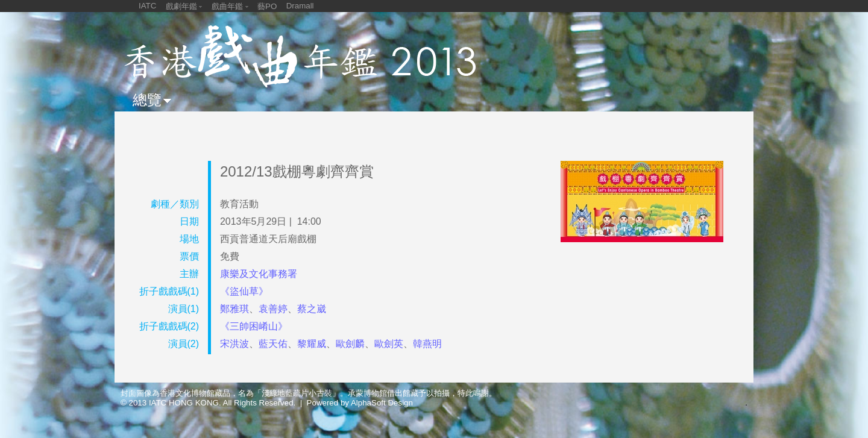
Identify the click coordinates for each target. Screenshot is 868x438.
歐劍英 (389, 344)
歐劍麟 (350, 344)
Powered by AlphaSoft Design (360, 403)
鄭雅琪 (234, 309)
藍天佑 (273, 344)
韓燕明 (427, 344)
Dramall (300, 6)
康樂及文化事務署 (259, 274)
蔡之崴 (312, 309)
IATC (147, 6)
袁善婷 (273, 309)
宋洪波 (234, 344)
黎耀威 (312, 344)
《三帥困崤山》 (254, 326)
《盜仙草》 (244, 291)
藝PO (267, 6)
